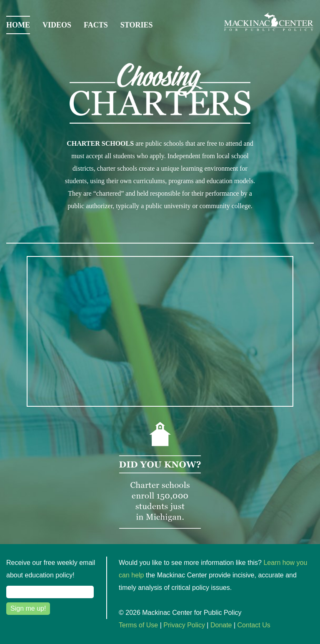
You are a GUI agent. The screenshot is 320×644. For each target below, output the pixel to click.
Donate (221, 625)
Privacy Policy (184, 625)
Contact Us (254, 625)
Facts (96, 25)
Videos (57, 25)
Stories (137, 25)
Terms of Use (138, 625)
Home (18, 25)
